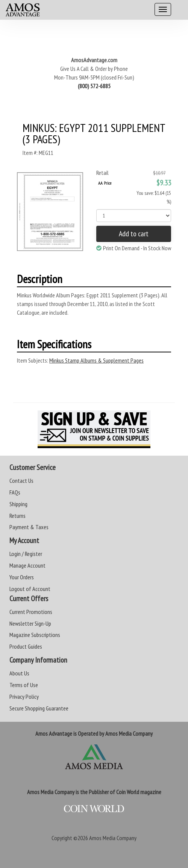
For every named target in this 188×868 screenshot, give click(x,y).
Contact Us (21, 481)
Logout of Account (30, 589)
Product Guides (26, 646)
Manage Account (27, 565)
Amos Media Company (113, 838)
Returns (17, 516)
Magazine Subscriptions (35, 635)
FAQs (15, 492)
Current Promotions (31, 612)
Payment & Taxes (29, 527)
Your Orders (22, 577)
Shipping (18, 504)
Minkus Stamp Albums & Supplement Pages (96, 360)
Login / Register (26, 554)
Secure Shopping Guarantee (39, 708)
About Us (19, 673)
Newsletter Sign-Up (30, 623)
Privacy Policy (24, 697)
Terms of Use (24, 685)
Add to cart (134, 234)
